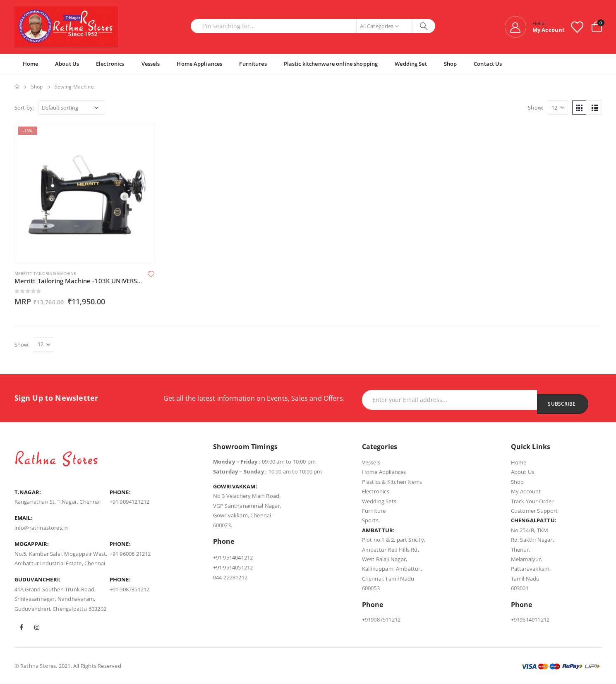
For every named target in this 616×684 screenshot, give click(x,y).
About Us (67, 64)
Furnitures (253, 64)
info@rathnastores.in (41, 528)
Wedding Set (411, 64)
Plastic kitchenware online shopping (331, 64)
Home (31, 64)
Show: (536, 108)
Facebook (22, 627)
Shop (451, 64)
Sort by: (24, 108)
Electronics (110, 64)
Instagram (37, 627)
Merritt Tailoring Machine (46, 273)
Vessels (151, 64)
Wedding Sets (379, 501)
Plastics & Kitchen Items (392, 482)
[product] (85, 193)
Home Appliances (199, 64)
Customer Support (535, 511)
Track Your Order (532, 501)
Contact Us (488, 64)
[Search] (424, 26)
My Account (526, 491)
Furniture (374, 511)
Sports (370, 520)
